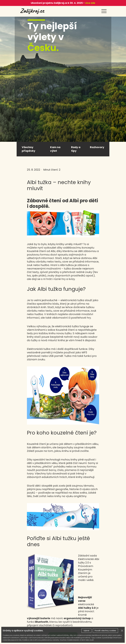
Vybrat (86, 631)
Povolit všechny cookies (105, 631)
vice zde (90, 3)
